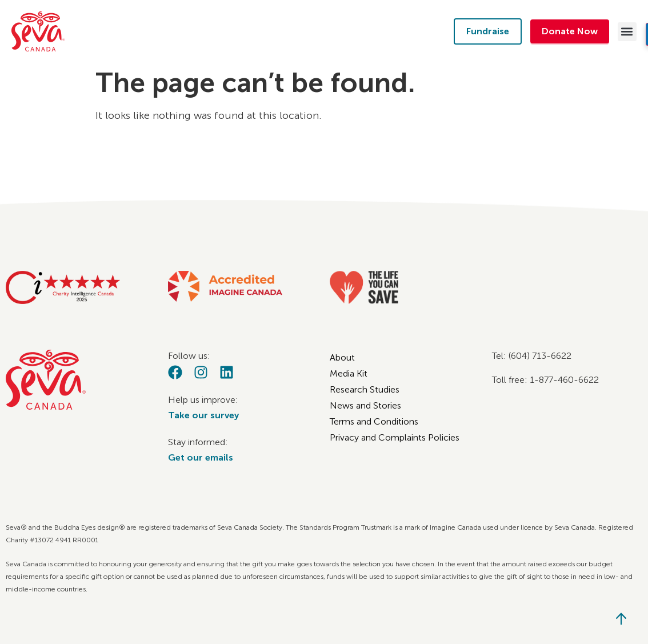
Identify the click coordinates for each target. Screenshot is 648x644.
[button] (627, 32)
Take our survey (203, 415)
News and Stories (365, 405)
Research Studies (365, 389)
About (342, 357)
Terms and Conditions (374, 421)
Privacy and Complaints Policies (395, 437)
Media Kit (349, 373)
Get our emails (201, 457)
